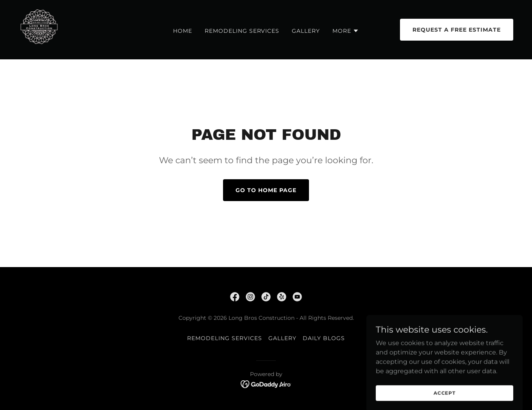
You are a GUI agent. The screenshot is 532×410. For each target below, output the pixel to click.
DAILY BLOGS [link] (324, 338)
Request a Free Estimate (457, 30)
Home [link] (183, 31)
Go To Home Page (266, 190)
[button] (346, 31)
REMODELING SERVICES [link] (242, 31)
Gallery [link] (306, 31)
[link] (39, 29)
